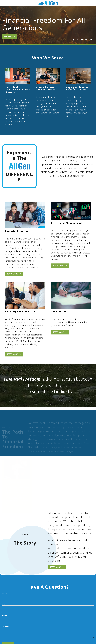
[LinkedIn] (82, 40)
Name (4, 593)
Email (4, 604)
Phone (5, 615)
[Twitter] (78, 40)
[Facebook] (74, 40)
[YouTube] (86, 40)
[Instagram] (91, 40)
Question (6, 627)
